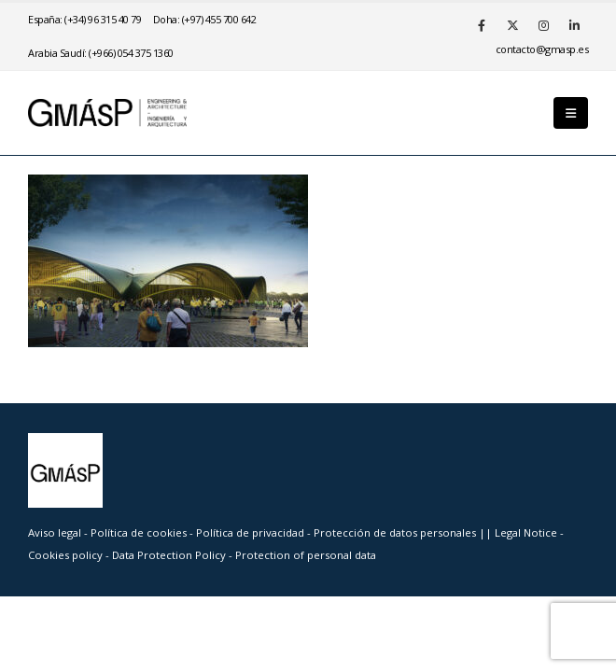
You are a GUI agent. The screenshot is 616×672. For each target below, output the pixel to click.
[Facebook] (482, 25)
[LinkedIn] (574, 25)
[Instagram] (543, 25)
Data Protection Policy (169, 555)
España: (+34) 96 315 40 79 (84, 19)
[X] (512, 25)
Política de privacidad (252, 532)
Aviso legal (55, 532)
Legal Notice (527, 532)
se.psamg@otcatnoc (542, 49)
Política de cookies (140, 532)
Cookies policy (67, 555)
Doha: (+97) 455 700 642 (205, 19)
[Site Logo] (107, 112)
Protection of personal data (306, 555)
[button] (571, 113)
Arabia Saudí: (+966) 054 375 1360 (101, 53)
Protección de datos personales (396, 532)
